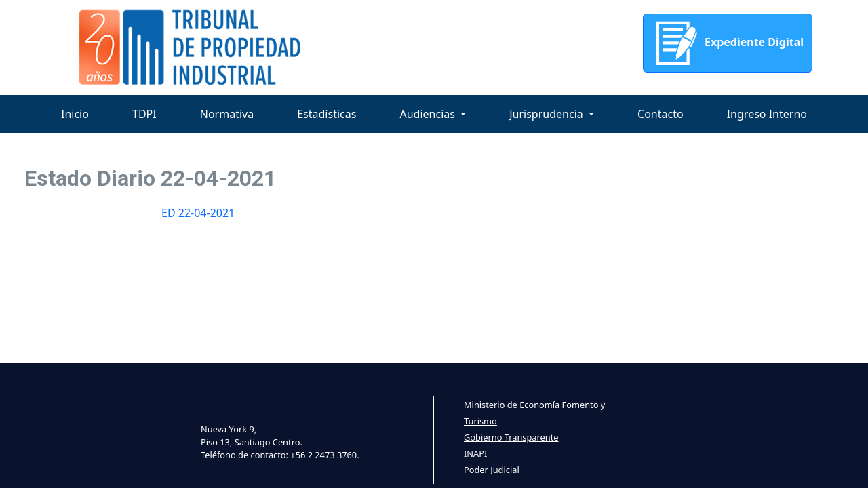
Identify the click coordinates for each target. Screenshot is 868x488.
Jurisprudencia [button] (548, 114)
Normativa (227, 114)
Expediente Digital (728, 43)
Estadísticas (327, 114)
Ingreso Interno (767, 114)
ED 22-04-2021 (198, 213)
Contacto (660, 114)
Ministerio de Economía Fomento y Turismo (534, 413)
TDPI (144, 114)
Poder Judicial (492, 470)
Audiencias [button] (429, 114)
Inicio (75, 114)
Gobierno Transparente (511, 437)
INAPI (475, 453)
